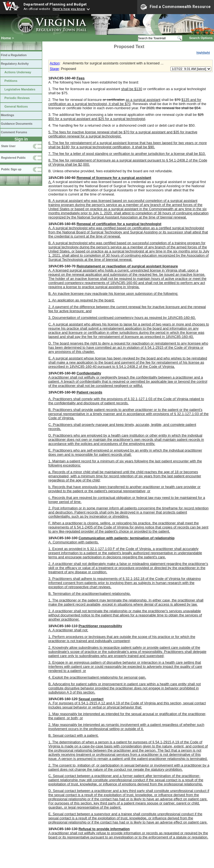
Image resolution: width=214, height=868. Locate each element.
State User (8, 146)
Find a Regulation (14, 55)
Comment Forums (14, 132)
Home (6, 38)
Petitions (11, 81)
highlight (203, 53)
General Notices (16, 106)
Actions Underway (18, 72)
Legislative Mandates (20, 89)
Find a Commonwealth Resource (176, 7)
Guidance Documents (17, 124)
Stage (54, 69)
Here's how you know (69, 9)
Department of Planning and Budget (55, 4)
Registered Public (13, 158)
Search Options (201, 38)
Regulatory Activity (15, 64)
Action (55, 63)
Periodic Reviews (17, 98)
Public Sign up (11, 169)
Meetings (7, 115)
